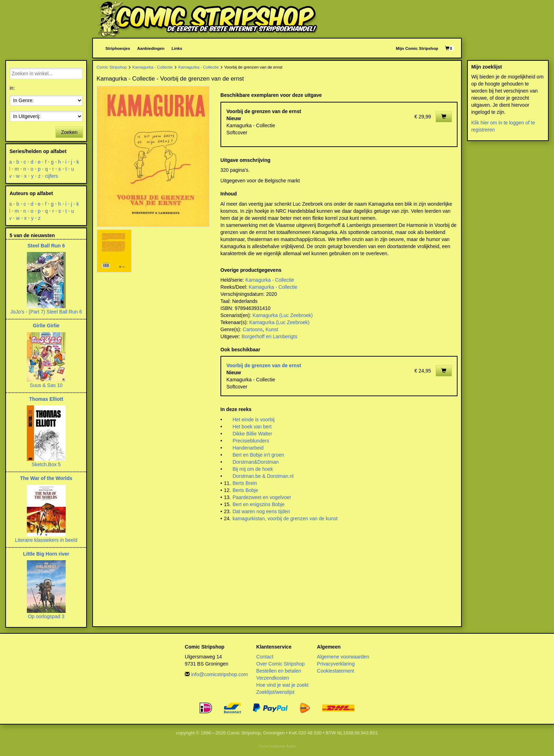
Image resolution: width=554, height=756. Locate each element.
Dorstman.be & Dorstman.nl (263, 476)
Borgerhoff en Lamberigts (270, 336)
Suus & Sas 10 (46, 385)
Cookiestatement (335, 671)
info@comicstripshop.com (220, 674)
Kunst (272, 329)
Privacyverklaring (336, 664)
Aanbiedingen (151, 48)
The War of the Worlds (46, 478)
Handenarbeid (248, 448)
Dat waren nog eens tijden (261, 511)
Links (177, 48)
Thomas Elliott (46, 399)
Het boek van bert (252, 427)
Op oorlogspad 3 (46, 616)
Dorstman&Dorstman (256, 462)
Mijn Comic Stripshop (417, 48)
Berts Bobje (245, 490)
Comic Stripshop (112, 67)
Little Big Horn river (46, 554)
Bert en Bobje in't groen (258, 455)
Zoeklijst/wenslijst (275, 692)
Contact (265, 657)
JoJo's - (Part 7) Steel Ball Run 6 (46, 312)
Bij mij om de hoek (253, 469)
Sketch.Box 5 (46, 464)
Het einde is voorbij (254, 420)
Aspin (291, 746)
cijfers (52, 176)
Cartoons (253, 329)
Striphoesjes (118, 48)
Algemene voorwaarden (343, 657)
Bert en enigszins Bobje (258, 504)
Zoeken (69, 132)
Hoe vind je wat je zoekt (282, 685)
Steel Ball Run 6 (46, 246)
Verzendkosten (273, 678)
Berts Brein (245, 483)
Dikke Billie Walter (252, 434)
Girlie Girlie (46, 326)
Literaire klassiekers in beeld (46, 540)
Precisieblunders (251, 441)
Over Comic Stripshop (280, 664)
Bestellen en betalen (279, 671)
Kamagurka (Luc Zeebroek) (283, 315)
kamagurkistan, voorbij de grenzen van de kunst (285, 518)
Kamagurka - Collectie (152, 67)
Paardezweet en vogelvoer (262, 497)
